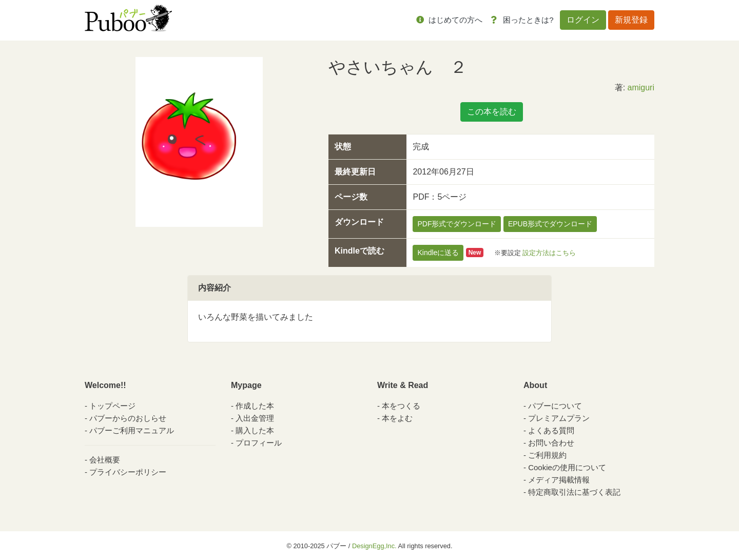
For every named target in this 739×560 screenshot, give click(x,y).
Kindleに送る (438, 253)
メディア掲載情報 (559, 480)
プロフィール (259, 443)
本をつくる (401, 406)
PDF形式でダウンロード (457, 224)
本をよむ (397, 418)
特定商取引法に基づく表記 (574, 492)
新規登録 (631, 20)
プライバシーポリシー (128, 472)
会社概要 (105, 460)
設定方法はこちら (549, 252)
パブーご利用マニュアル (132, 430)
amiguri (641, 88)
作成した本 (255, 406)
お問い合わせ (551, 443)
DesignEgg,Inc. (374, 546)
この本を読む (492, 112)
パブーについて (555, 406)
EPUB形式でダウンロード (550, 224)
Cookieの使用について (567, 467)
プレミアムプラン (559, 418)
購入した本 (255, 430)
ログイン (583, 20)
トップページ (112, 406)
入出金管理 (255, 418)
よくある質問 (551, 430)
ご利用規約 (547, 455)
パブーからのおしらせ (128, 418)
